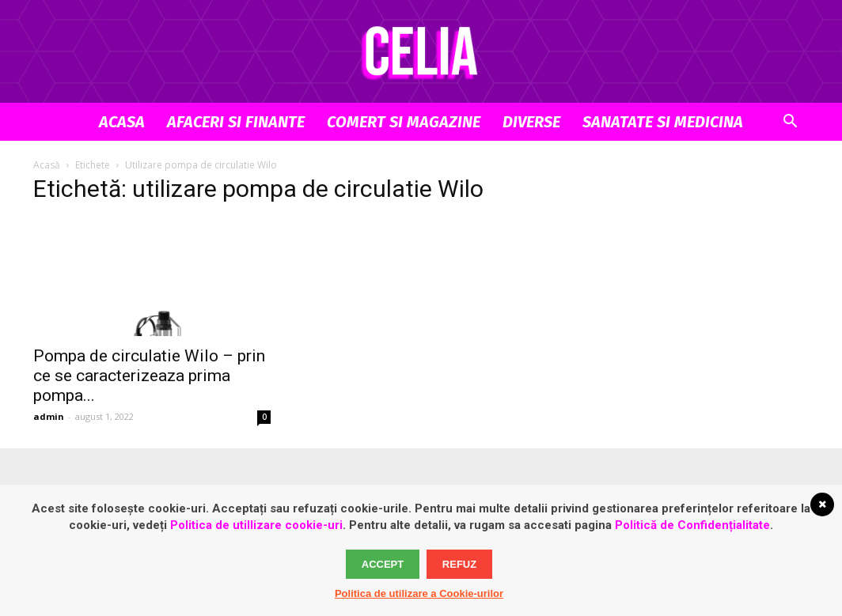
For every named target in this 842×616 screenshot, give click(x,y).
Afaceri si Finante (236, 122)
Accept (383, 564)
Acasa (122, 122)
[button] (790, 123)
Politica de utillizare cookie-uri (256, 525)
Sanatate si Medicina (663, 122)
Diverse (531, 122)
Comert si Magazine (404, 122)
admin (49, 416)
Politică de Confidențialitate (692, 525)
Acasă (47, 165)
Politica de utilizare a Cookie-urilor (419, 593)
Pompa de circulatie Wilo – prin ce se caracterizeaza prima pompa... (149, 376)
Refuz (459, 564)
